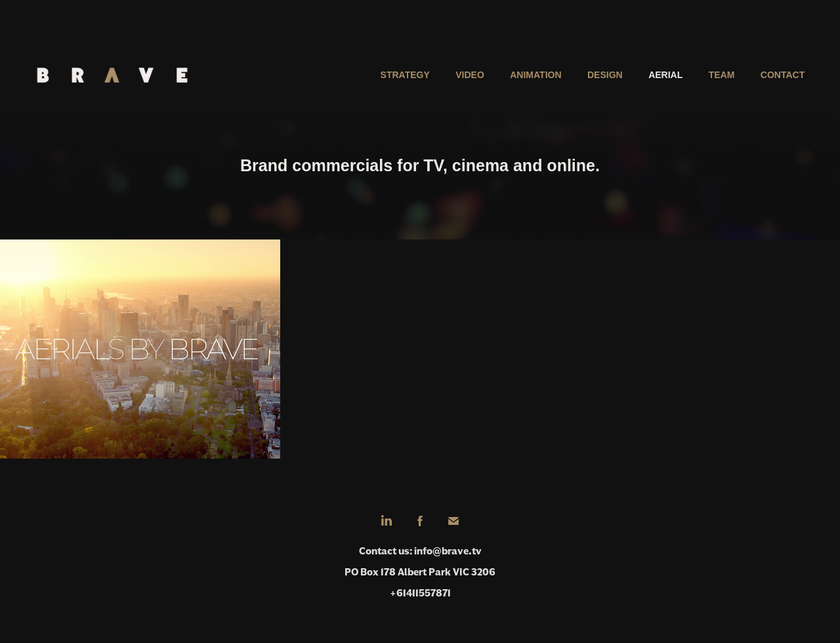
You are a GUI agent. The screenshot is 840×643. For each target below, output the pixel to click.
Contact (783, 75)
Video (470, 75)
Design (605, 75)
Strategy (405, 75)
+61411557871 (420, 593)
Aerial (665, 75)
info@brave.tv (448, 551)
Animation (535, 75)
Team (722, 75)
